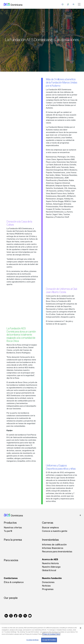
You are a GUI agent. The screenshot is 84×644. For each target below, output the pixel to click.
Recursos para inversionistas (57, 551)
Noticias (46, 586)
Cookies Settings (32, 640)
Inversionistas (50, 540)
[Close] (80, 628)
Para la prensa (13, 540)
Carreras (48, 523)
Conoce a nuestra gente (55, 531)
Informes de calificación (54, 545)
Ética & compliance (14, 582)
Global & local (49, 570)
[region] (42, 634)
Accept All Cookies (49, 640)
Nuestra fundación (52, 578)
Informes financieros (53, 548)
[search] (73, 4)
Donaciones (48, 582)
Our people (11, 598)
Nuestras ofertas (13, 527)
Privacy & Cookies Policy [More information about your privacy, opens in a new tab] (51, 634)
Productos (10, 523)
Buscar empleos (50, 527)
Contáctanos (11, 578)
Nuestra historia (50, 563)
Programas (48, 589)
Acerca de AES (50, 559)
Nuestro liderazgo (51, 567)
